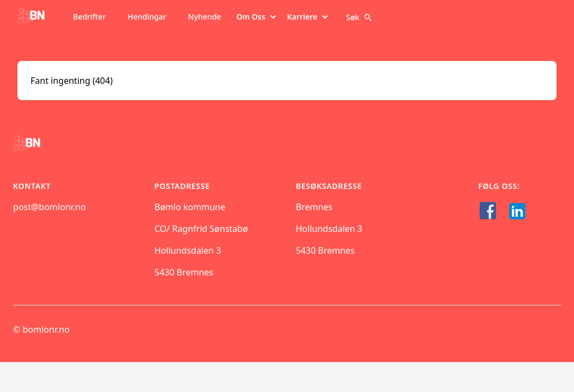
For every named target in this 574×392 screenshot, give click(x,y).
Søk (359, 17)
